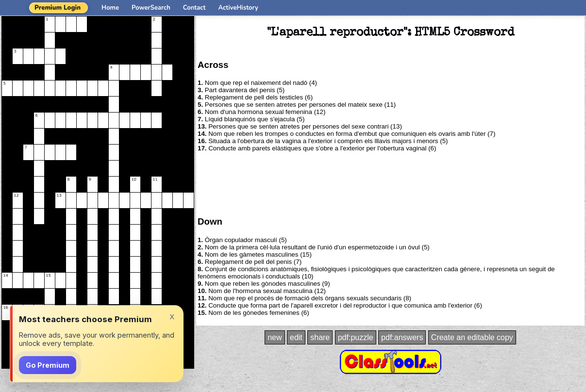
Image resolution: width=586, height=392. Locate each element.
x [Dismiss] (172, 316)
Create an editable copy (472, 337)
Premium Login (58, 8)
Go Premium (48, 365)
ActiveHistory (238, 8)
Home (110, 8)
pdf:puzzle (356, 337)
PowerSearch (151, 8)
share (320, 337)
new (275, 337)
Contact (194, 8)
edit (296, 337)
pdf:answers (402, 337)
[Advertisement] (390, 183)
